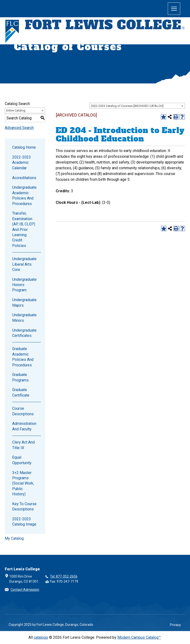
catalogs (41, 637)
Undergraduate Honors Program (24, 285)
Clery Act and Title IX (23, 445)
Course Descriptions (23, 411)
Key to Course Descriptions (24, 506)
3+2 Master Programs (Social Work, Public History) (23, 483)
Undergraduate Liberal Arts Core (24, 264)
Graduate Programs (20, 377)
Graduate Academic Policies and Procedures (23, 357)
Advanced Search (19, 128)
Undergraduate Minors (24, 318)
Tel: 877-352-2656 (64, 576)
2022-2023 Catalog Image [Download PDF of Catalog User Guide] (24, 522)
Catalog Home (24, 147)
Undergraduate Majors (24, 302)
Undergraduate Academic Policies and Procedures (24, 195)
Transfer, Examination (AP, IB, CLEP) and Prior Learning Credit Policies (24, 229)
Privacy (175, 625)
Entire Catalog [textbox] (16, 110)
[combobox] (137, 106)
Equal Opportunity (22, 460)
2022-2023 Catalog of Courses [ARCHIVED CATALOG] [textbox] (127, 106)
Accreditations (24, 178)
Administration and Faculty (24, 426)
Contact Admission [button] (25, 590)
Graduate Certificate (21, 392)
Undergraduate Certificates (24, 333)
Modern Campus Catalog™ (139, 637)
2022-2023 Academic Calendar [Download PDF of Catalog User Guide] (22, 163)
